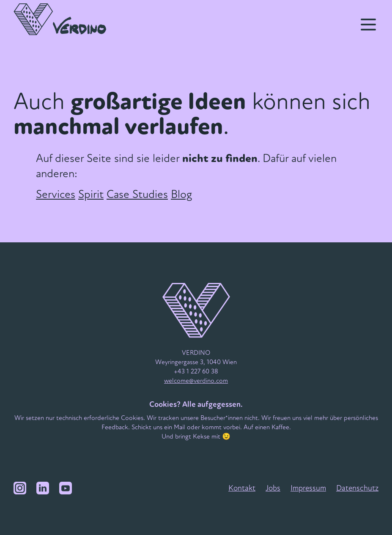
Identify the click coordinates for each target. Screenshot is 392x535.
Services (56, 194)
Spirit (91, 194)
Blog (181, 194)
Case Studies (137, 194)
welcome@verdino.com (196, 381)
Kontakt (242, 488)
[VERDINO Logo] (65, 19)
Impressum (308, 488)
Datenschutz (357, 488)
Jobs (273, 488)
